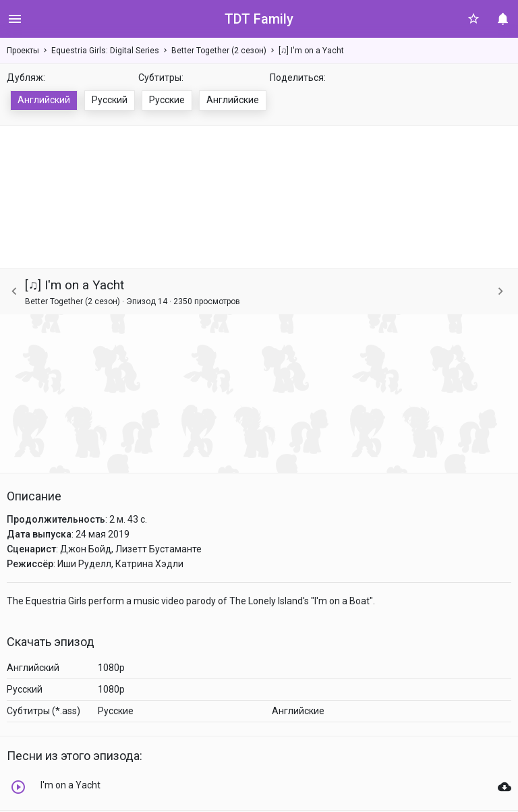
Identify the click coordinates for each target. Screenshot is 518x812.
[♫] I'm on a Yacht (311, 51)
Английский (44, 100)
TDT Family (259, 19)
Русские (167, 100)
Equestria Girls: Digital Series (105, 51)
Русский (110, 100)
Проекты (23, 51)
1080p (111, 668)
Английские (233, 100)
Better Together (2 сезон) (219, 51)
